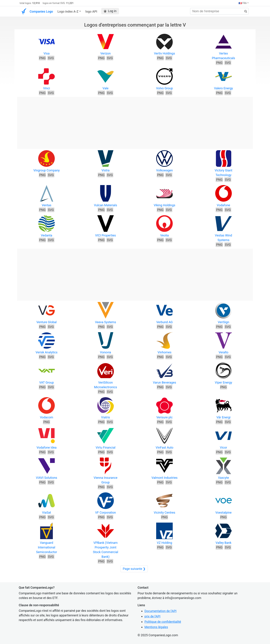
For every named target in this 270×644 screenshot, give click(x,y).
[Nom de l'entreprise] (219, 11)
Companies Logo (41, 11)
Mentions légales (156, 627)
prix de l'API (152, 616)
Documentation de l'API (160, 611)
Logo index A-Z (68, 11)
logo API (91, 11)
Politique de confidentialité (163, 622)
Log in (110, 11)
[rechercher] (244, 11)
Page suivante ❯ (134, 569)
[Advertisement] (135, 121)
